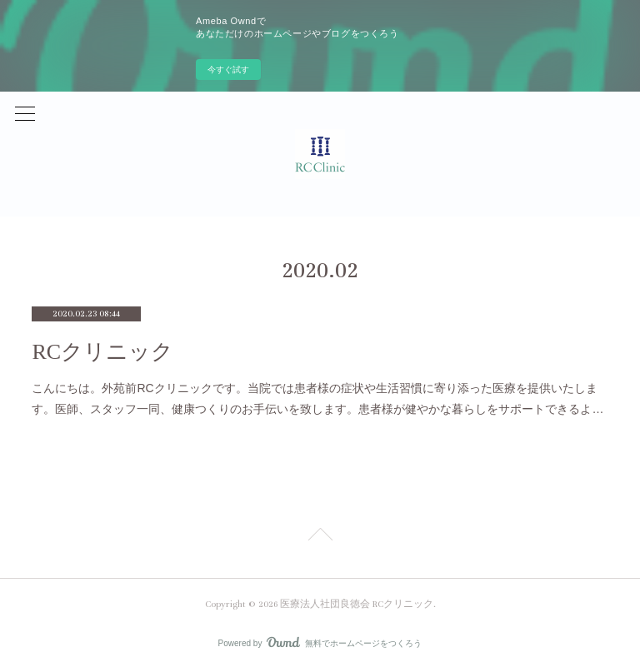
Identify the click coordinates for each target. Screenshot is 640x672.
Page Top (320, 537)
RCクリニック (102, 352)
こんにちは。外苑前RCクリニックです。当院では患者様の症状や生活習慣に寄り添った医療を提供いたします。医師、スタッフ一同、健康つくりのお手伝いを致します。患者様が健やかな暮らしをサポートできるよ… (317, 398)
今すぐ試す (228, 70)
